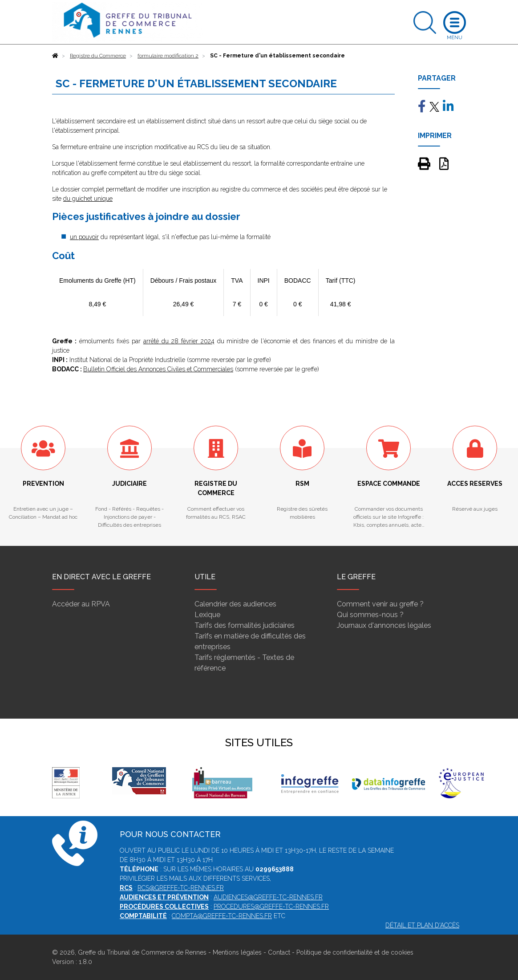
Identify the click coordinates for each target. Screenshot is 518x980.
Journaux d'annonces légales (384, 625)
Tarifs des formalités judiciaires (245, 625)
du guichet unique (88, 199)
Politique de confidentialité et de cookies (355, 952)
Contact (279, 952)
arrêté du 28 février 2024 (179, 341)
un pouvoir (84, 237)
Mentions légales (237, 952)
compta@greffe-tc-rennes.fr (222, 916)
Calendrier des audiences (235, 604)
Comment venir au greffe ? (380, 604)
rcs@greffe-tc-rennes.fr (181, 888)
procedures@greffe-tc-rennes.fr (271, 907)
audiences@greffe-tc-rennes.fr (268, 897)
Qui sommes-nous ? (370, 615)
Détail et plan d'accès (422, 925)
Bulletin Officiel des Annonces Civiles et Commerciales (158, 369)
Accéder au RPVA (81, 604)
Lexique (207, 615)
